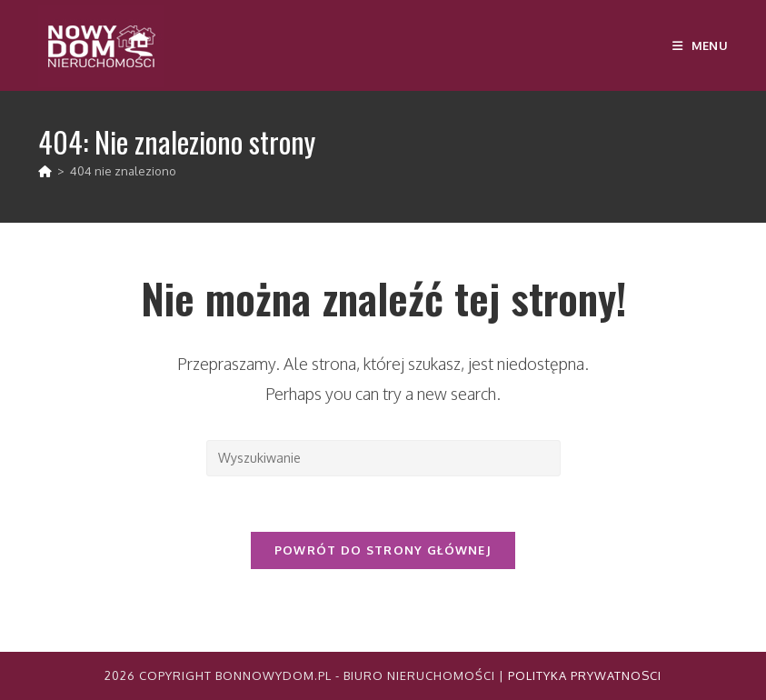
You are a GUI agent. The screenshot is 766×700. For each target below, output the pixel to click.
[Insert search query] (383, 458)
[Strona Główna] (45, 171)
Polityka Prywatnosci (585, 675)
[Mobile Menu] (700, 45)
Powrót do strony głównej (383, 550)
